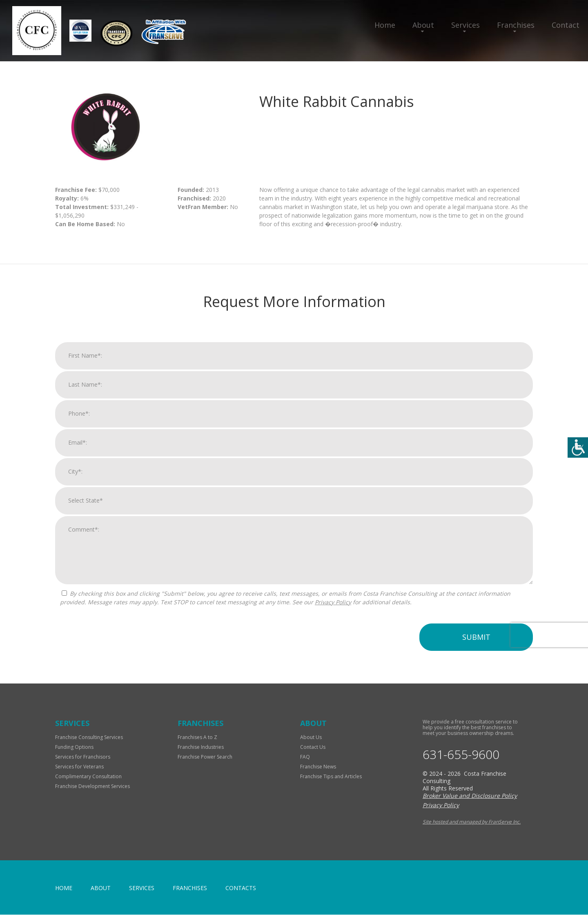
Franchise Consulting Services (89, 737)
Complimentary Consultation (88, 776)
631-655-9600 (461, 755)
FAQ (305, 757)
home (64, 888)
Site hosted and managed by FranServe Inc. (472, 822)
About (423, 25)
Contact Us (313, 747)
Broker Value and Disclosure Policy (470, 796)
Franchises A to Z (197, 737)
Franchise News (318, 767)
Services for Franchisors (83, 757)
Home (385, 25)
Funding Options (74, 747)
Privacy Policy (333, 614)
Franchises (516, 25)
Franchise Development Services (92, 786)
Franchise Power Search (205, 757)
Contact (566, 25)
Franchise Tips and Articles (331, 776)
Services (465, 25)
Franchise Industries (201, 747)
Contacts (241, 888)
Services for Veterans (79, 767)
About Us (311, 737)
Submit (476, 649)
